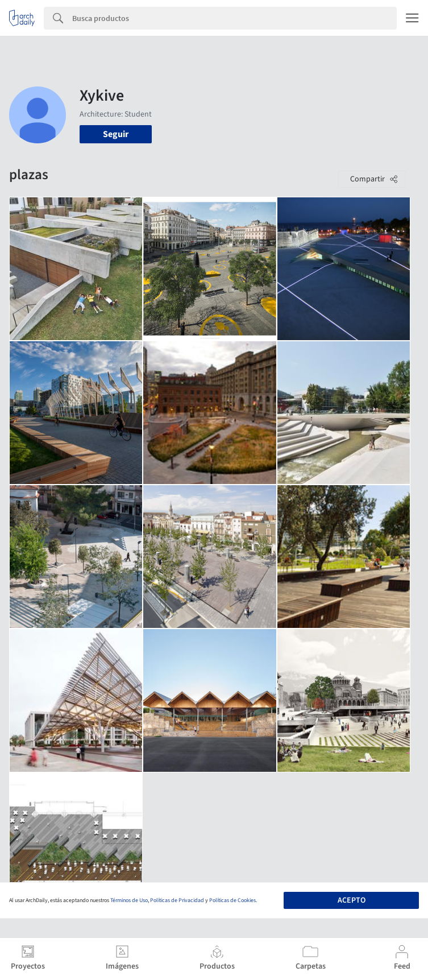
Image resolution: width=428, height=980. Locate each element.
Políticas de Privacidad (177, 900)
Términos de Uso (129, 900)
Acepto (352, 900)
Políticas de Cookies (232, 900)
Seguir (116, 134)
